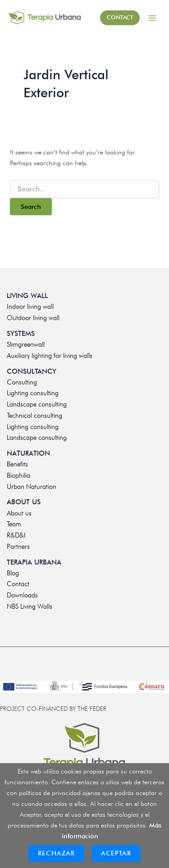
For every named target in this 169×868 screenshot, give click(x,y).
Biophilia (18, 475)
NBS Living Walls (30, 606)
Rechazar (56, 853)
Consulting (22, 382)
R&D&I (16, 535)
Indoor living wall (30, 307)
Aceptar (116, 853)
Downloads (22, 595)
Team (14, 524)
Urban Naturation (32, 487)
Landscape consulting (37, 404)
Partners (18, 547)
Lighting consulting (33, 393)
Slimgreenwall (26, 344)
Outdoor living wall (33, 318)
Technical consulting (34, 416)
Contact (18, 584)
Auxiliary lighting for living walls (50, 356)
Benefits (17, 464)
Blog (13, 573)
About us (19, 513)
